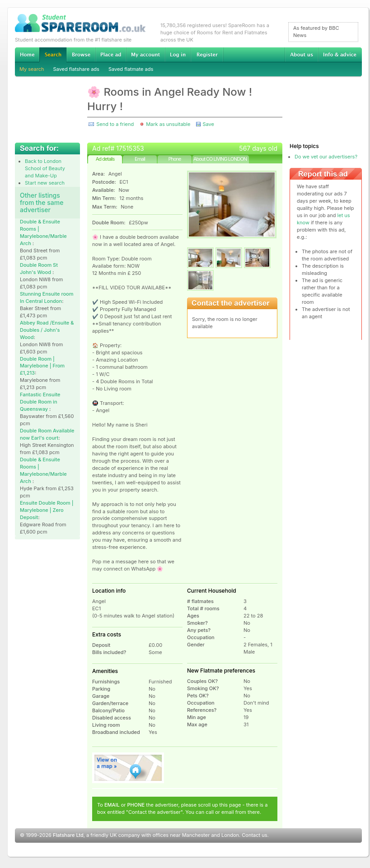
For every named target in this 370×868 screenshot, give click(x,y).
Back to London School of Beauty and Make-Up (45, 168)
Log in (178, 55)
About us (301, 55)
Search (53, 55)
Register (207, 55)
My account (145, 55)
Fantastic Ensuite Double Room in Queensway (40, 402)
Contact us (254, 835)
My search (32, 69)
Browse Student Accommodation (81, 55)
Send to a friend (115, 124)
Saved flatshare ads (76, 69)
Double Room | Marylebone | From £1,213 (42, 366)
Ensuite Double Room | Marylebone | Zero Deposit (47, 510)
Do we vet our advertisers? (326, 157)
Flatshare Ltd (68, 835)
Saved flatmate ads (131, 69)
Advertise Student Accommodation (111, 55)
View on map (128, 768)
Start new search (45, 183)
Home (27, 55)
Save (208, 124)
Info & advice (340, 55)
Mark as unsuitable (168, 124)
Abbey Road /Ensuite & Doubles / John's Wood (47, 330)
